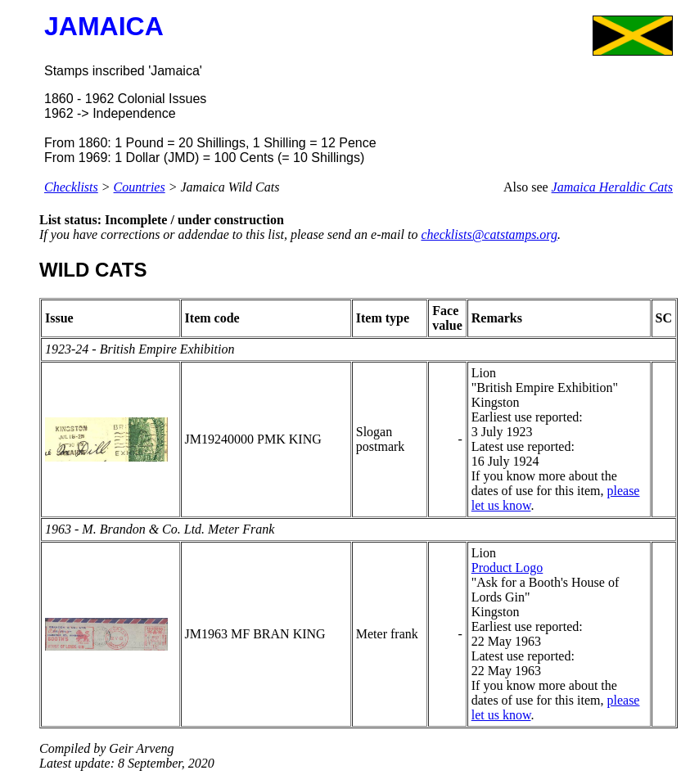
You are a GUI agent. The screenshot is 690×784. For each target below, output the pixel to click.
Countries (140, 187)
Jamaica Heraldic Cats (612, 187)
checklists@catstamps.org (489, 234)
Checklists (71, 187)
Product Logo (507, 568)
